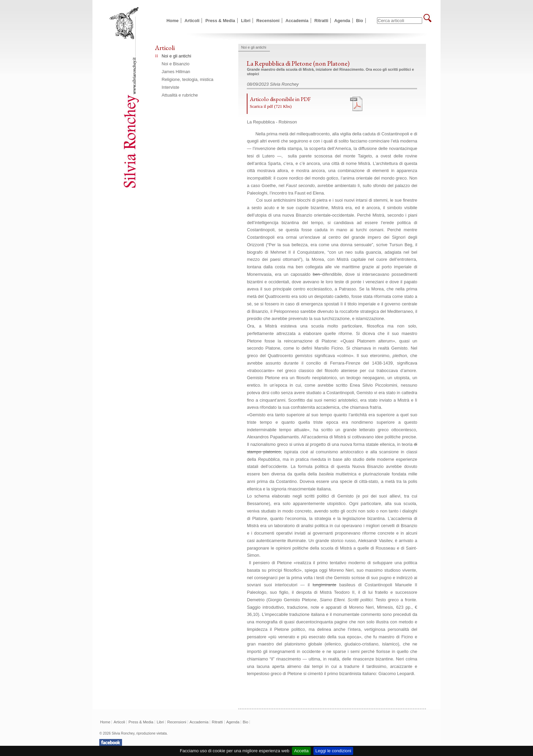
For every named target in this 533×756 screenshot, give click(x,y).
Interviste (171, 87)
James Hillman (176, 72)
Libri (246, 21)
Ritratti (321, 21)
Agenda (342, 21)
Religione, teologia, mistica (188, 79)
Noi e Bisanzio (176, 64)
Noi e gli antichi (177, 56)
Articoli (192, 21)
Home (173, 21)
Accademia (297, 21)
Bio (360, 21)
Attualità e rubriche (180, 95)
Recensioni (268, 21)
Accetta (301, 751)
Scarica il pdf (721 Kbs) (271, 106)
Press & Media (220, 21)
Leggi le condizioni (333, 751)
